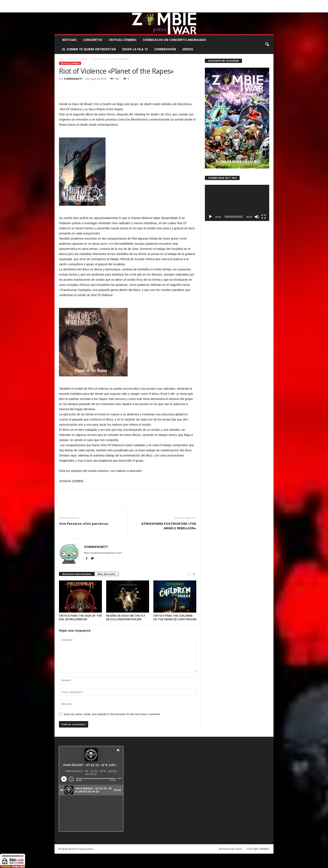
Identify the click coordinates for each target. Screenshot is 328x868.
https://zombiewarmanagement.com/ (103, 553)
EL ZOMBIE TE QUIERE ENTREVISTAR (89, 49)
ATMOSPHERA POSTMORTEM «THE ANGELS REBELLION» (169, 526)
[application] (237, 203)
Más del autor (107, 574)
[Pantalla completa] (264, 217)
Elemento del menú (231, 849)
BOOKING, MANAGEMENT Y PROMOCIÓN (79, 3)
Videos (188, 49)
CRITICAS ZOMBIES (123, 40)
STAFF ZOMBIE (199, 3)
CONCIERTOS (93, 40)
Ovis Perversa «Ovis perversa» (84, 523)
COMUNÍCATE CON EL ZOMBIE (168, 3)
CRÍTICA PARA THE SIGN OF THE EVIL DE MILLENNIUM (80, 617)
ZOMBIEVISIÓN (165, 49)
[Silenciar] (257, 217)
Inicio (62, 59)
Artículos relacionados (77, 574)
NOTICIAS (69, 40)
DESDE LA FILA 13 (135, 49)
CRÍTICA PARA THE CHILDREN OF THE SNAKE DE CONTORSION (175, 617)
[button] (267, 45)
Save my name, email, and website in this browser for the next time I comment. (112, 714)
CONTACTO (218, 3)
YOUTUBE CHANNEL (258, 849)
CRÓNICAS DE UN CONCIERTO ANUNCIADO (174, 40)
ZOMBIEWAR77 (73, 79)
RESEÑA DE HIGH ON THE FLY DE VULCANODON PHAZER (126, 617)
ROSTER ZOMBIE (238, 3)
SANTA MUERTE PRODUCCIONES (127, 3)
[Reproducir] (210, 217)
